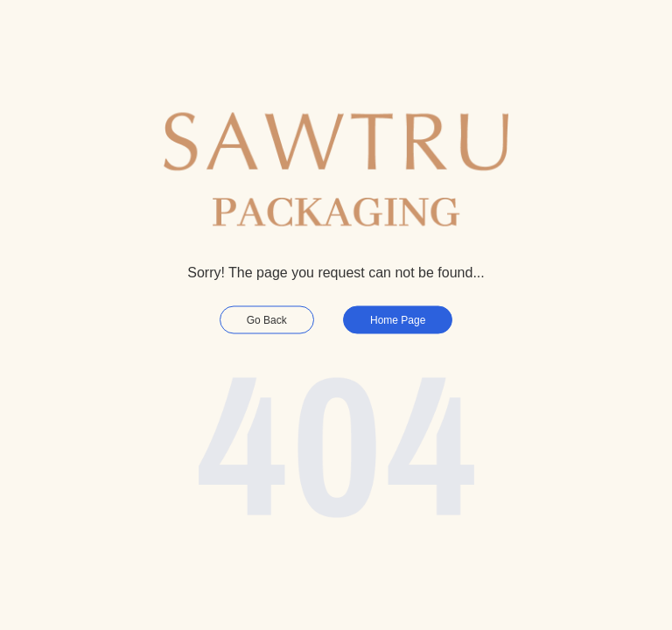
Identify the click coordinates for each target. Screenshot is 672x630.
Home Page (398, 320)
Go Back (267, 320)
